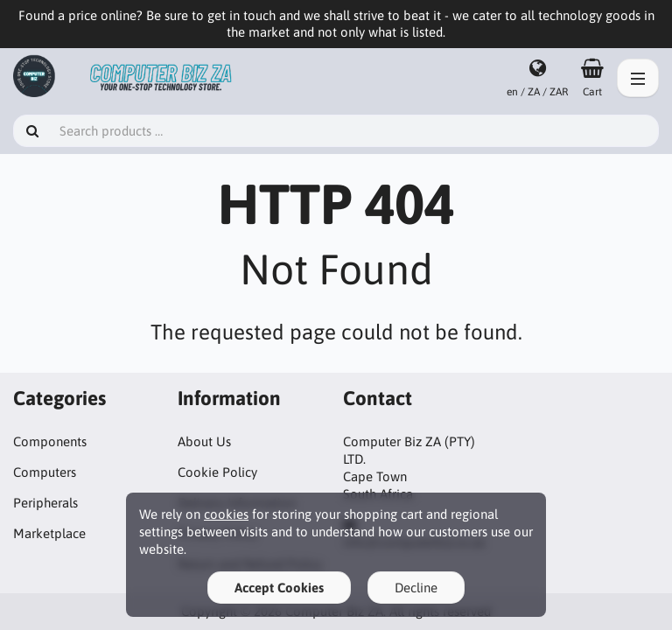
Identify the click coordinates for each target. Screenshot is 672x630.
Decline (416, 588)
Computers (45, 472)
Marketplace (49, 533)
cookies (226, 514)
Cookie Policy (217, 472)
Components (50, 441)
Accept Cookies (279, 588)
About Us (204, 441)
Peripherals (45, 503)
